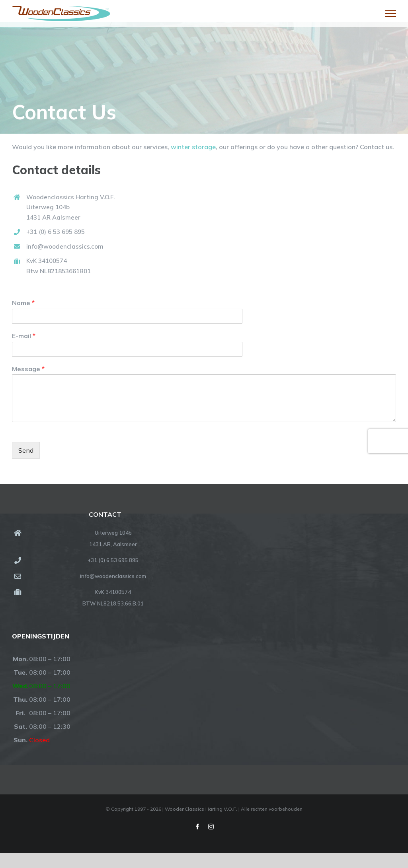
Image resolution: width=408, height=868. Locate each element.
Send (26, 450)
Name (23, 303)
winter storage (193, 147)
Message (28, 369)
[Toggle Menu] (391, 14)
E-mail (24, 336)
